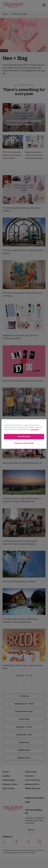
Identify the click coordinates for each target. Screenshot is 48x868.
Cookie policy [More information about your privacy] (35, 430)
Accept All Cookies (24, 437)
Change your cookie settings (24, 443)
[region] (24, 434)
